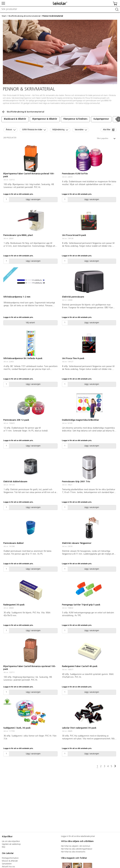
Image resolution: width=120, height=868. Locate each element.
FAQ (4, 847)
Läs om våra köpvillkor (11, 841)
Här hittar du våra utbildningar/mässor (77, 849)
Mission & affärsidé (10, 861)
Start (4, 16)
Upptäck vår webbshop (11, 844)
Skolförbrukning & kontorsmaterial (24, 16)
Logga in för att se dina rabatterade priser (78, 836)
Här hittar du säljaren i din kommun (76, 846)
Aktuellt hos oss (8, 867)
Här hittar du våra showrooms (73, 852)
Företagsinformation (10, 858)
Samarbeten (7, 864)
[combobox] (60, 9)
